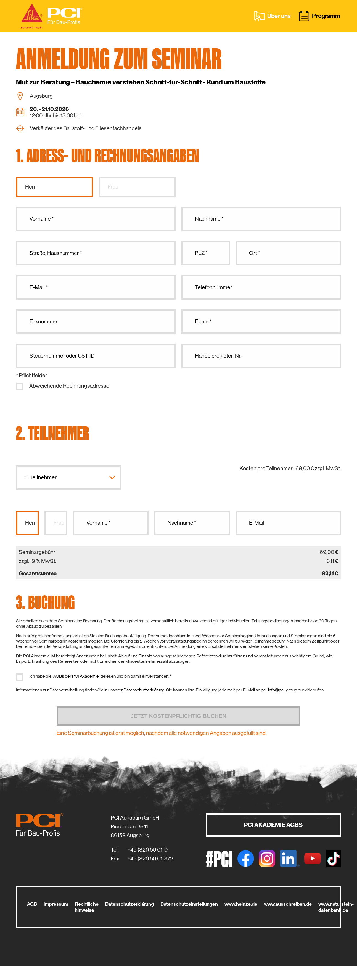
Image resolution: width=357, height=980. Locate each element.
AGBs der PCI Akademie (76, 676)
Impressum (56, 904)
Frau (113, 187)
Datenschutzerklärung (144, 690)
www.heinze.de (241, 904)
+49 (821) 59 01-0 (147, 850)
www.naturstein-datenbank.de (336, 907)
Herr (31, 187)
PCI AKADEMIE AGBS (273, 825)
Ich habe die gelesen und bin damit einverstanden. (100, 676)
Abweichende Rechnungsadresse (69, 386)
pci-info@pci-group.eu (282, 690)
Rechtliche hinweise (87, 907)
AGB (32, 904)
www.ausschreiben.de (288, 904)
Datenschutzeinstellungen (189, 904)
